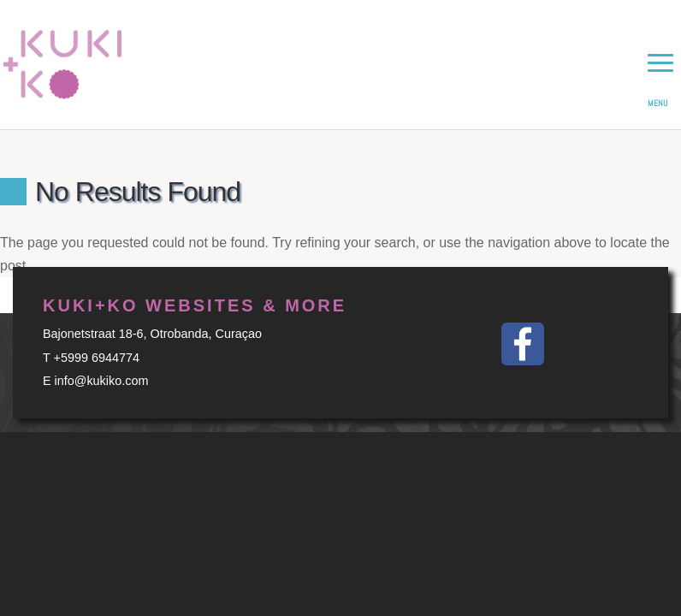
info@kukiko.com (102, 381)
